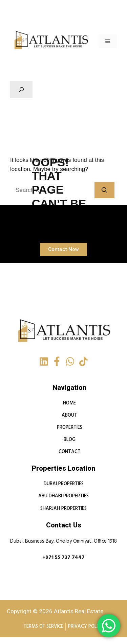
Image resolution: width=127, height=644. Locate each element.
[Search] (104, 190)
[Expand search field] (21, 90)
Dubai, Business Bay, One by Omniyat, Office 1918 (63, 541)
